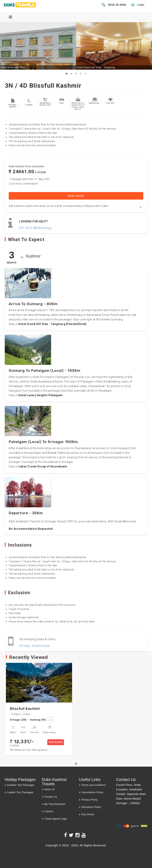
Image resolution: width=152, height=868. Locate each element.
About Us (48, 789)
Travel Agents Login (55, 819)
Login (141, 5)
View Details (56, 742)
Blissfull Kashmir (25, 709)
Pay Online (86, 814)
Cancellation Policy (91, 792)
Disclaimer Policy (90, 807)
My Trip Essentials (54, 804)
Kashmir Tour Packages (20, 785)
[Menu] (10, 17)
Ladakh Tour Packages (19, 792)
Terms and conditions (92, 785)
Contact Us (50, 797)
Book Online (76, 196)
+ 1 (50, 720)
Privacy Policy (88, 800)
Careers (48, 811)
